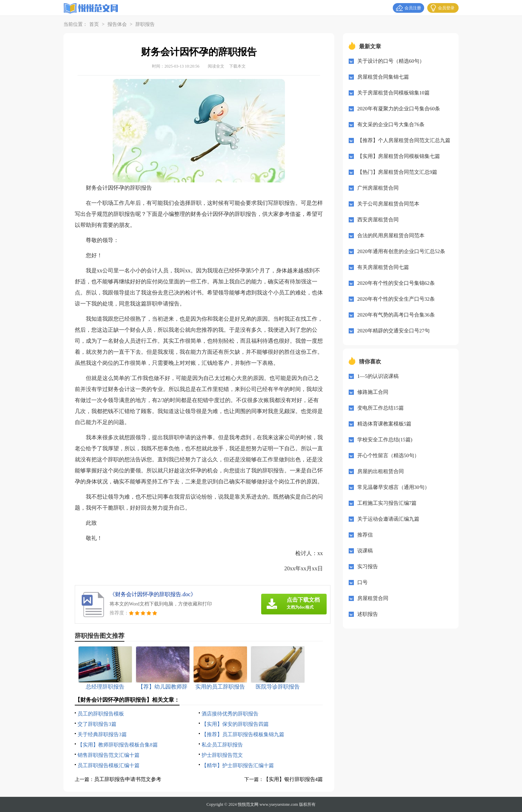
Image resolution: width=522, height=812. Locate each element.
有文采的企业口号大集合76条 (391, 124)
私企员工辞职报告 (222, 745)
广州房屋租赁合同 (378, 188)
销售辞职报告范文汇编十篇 (109, 755)
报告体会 (117, 24)
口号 (362, 582)
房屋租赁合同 (373, 598)
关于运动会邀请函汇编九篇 (388, 519)
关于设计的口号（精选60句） (391, 61)
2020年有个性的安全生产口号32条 (396, 299)
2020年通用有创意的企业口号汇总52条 (401, 251)
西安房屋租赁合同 (378, 220)
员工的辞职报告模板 (101, 714)
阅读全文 (216, 66)
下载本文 (237, 66)
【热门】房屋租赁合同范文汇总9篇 (397, 172)
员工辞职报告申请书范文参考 (128, 779)
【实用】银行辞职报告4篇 (293, 779)
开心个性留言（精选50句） (388, 455)
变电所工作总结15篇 (381, 408)
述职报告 (368, 614)
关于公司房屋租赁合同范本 (388, 204)
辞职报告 (145, 24)
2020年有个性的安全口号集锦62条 (396, 283)
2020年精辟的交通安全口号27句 (393, 331)
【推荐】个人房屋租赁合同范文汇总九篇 (404, 140)
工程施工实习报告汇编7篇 (387, 503)
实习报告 (368, 567)
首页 (94, 24)
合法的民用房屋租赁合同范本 (391, 235)
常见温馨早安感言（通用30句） (393, 487)
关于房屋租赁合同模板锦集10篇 (393, 93)
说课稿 (365, 551)
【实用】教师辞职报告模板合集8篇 (118, 745)
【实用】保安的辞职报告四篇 (235, 724)
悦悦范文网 (248, 804)
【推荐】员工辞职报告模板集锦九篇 (243, 734)
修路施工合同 (373, 392)
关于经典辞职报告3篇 (102, 734)
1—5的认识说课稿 (378, 376)
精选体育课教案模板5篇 (385, 424)
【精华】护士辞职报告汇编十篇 (238, 765)
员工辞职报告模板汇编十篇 (109, 765)
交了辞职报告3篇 (97, 724)
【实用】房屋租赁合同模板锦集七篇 (399, 156)
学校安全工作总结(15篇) (385, 440)
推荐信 (365, 535)
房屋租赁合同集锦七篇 (383, 77)
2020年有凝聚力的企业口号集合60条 (399, 109)
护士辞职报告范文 (222, 755)
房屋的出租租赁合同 (381, 471)
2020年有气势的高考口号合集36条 (396, 315)
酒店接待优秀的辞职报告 (230, 714)
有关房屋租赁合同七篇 (383, 267)
